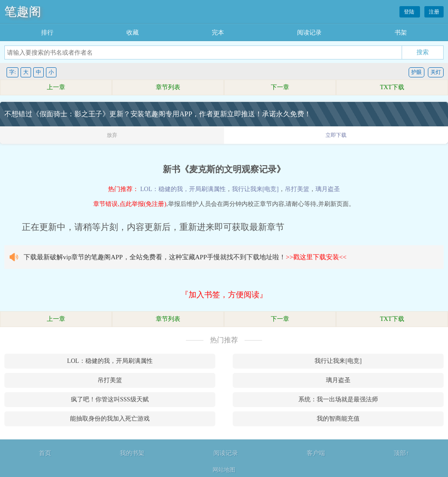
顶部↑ (401, 453)
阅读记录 (309, 33)
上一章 (56, 87)
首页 (45, 453)
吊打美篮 (297, 189)
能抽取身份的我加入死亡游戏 (110, 419)
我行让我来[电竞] (255, 189)
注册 (434, 12)
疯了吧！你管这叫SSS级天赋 (110, 399)
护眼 (416, 72)
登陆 (410, 12)
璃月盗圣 (328, 189)
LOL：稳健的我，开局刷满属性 (183, 189)
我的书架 (132, 453)
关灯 (436, 72)
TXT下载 (392, 87)
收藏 (133, 33)
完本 (218, 33)
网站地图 (224, 470)
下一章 (280, 87)
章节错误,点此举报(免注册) (130, 204)
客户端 (316, 453)
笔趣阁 (23, 12)
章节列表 (168, 87)
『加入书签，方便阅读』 (224, 295)
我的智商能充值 (338, 419)
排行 (47, 33)
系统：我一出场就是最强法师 (338, 399)
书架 (401, 33)
